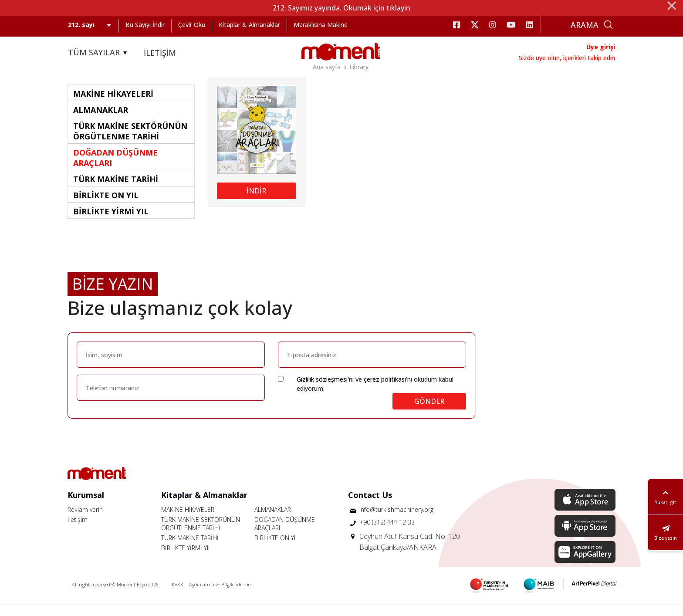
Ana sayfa (327, 67)
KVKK (178, 596)
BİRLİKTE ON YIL (276, 549)
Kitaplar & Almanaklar (249, 25)
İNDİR (257, 202)
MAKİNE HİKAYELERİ (189, 521)
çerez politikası (385, 391)
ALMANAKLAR (273, 521)
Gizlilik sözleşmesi (322, 391)
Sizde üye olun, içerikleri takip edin (567, 58)
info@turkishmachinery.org (396, 521)
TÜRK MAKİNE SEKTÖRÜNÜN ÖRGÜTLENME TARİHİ (201, 535)
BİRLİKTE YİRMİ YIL (186, 559)
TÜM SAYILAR (99, 53)
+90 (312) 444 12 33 (387, 533)
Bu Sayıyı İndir (145, 25)
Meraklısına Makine (321, 25)
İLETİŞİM (160, 53)
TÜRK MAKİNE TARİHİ (190, 549)
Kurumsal (86, 506)
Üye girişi (601, 47)
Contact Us (370, 506)
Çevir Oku (192, 25)
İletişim (78, 531)
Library (359, 67)
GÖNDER (429, 413)
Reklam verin (85, 521)
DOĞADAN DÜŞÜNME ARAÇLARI (285, 535)
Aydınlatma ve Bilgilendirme (220, 596)
